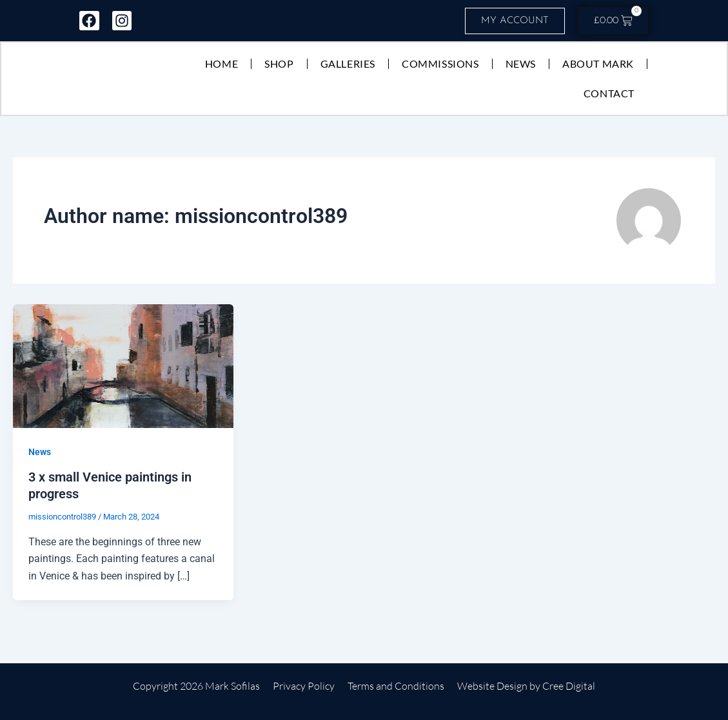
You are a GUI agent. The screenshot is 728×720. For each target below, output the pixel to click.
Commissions (440, 64)
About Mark (597, 64)
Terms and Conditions (396, 686)
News (520, 64)
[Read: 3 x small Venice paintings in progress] (123, 366)
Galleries (347, 64)
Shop (278, 64)
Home (221, 64)
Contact (608, 94)
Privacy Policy (304, 686)
